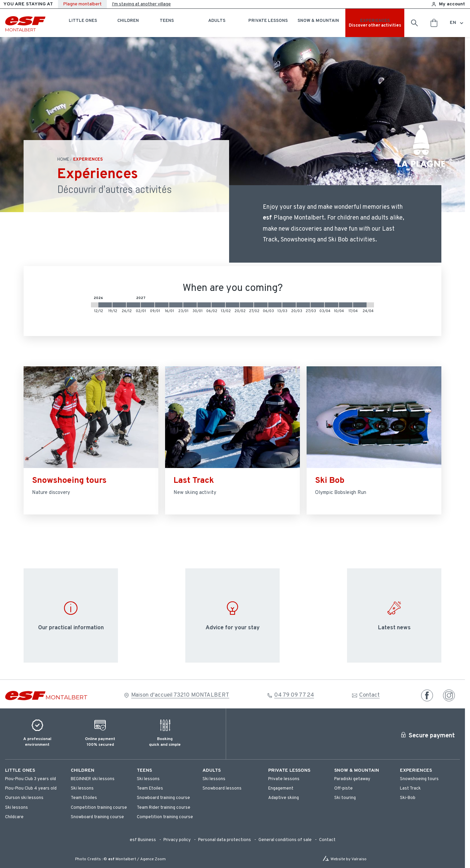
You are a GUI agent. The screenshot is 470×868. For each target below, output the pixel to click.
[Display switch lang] (461, 23)
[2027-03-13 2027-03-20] (289, 305)
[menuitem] (35, 771)
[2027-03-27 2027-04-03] (317, 305)
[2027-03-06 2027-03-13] (275, 305)
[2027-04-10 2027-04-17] (346, 305)
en (453, 23)
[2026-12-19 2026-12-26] (119, 305)
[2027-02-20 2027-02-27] (247, 305)
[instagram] (449, 695)
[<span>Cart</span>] (434, 23)
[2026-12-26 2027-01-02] (133, 305)
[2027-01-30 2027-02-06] (204, 305)
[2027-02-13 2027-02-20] (232, 305)
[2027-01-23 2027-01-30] (190, 305)
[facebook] (427, 695)
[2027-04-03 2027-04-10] (332, 305)
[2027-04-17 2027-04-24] (360, 305)
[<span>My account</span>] (448, 4)
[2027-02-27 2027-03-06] (261, 305)
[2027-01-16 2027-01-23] (176, 305)
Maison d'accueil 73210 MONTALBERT (180, 695)
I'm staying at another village (141, 4)
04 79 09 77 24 (294, 695)
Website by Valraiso (349, 859)
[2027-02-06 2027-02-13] (218, 305)
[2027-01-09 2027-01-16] (162, 305)
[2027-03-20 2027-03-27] (303, 305)
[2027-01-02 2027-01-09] (148, 305)
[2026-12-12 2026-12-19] (105, 305)
